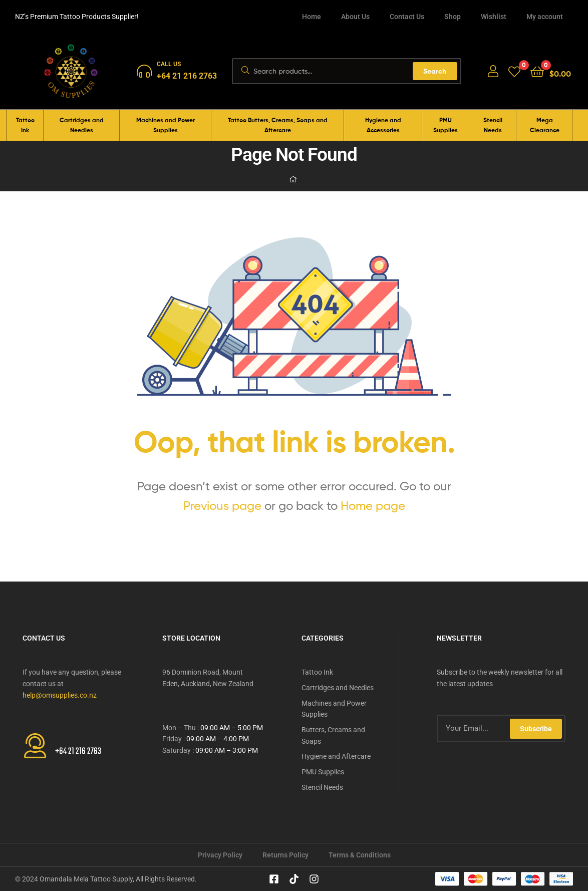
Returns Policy (285, 855)
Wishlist (494, 17)
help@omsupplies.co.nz (60, 695)
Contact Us (407, 17)
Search (435, 71)
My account (545, 17)
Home (312, 17)
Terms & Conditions (360, 855)
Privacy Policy (220, 855)
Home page (373, 506)
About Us (355, 17)
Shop (453, 17)
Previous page (222, 506)
